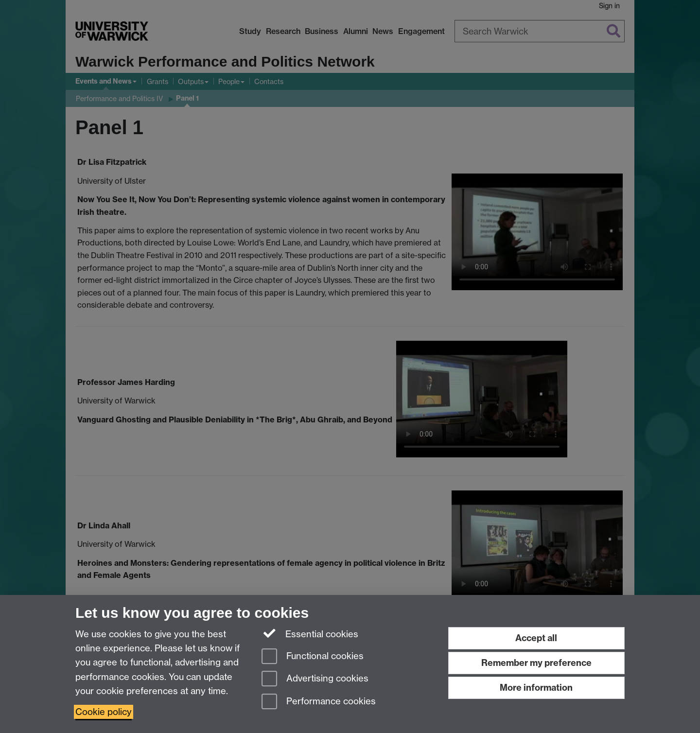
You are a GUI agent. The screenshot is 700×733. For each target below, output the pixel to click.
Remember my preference (536, 663)
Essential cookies (310, 633)
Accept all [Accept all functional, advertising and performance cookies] (536, 638)
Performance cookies (319, 702)
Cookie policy (104, 712)
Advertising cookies (315, 679)
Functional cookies (313, 657)
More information (536, 688)
